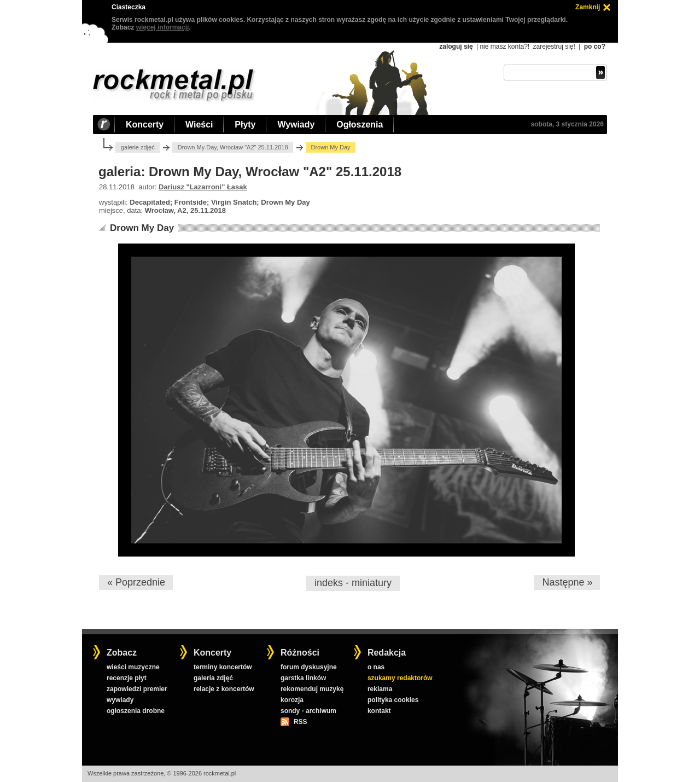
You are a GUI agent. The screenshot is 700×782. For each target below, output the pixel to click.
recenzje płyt (127, 678)
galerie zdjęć (138, 147)
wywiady (120, 700)
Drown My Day (142, 228)
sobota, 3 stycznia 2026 (567, 124)
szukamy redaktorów (400, 678)
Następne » (567, 582)
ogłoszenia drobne (136, 711)
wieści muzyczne (133, 667)
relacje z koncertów (224, 689)
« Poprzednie (136, 582)
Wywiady (296, 124)
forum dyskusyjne (309, 667)
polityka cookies (393, 700)
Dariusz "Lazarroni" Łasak (203, 187)
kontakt (379, 711)
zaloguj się (456, 47)
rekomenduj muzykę (312, 689)
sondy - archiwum (308, 711)
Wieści (199, 124)
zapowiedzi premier (137, 689)
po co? (595, 47)
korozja (292, 700)
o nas (376, 667)
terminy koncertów (223, 667)
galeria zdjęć (213, 678)
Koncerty (145, 124)
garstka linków (303, 678)
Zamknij (588, 7)
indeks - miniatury (353, 583)
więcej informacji (163, 27)
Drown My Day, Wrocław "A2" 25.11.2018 (233, 147)
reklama (380, 689)
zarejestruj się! (554, 47)
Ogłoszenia (360, 124)
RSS (300, 722)
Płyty (245, 124)
